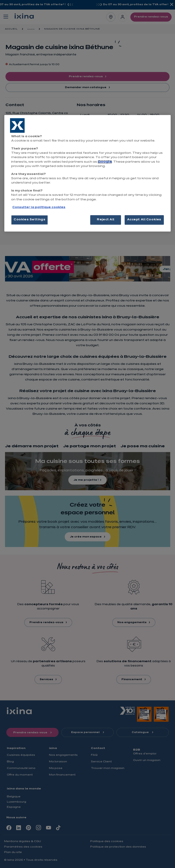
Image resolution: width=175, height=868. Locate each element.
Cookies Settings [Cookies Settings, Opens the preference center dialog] (30, 220)
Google (105, 162)
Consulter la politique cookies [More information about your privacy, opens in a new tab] (39, 207)
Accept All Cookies (144, 220)
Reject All (106, 220)
